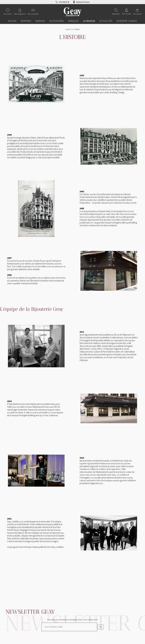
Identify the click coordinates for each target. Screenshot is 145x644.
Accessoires (57, 21)
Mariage (40, 21)
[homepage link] (73, 12)
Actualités (106, 21)
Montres (26, 21)
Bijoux (12, 21)
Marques (73, 21)
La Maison (89, 21)
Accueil (68, 29)
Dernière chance (127, 21)
